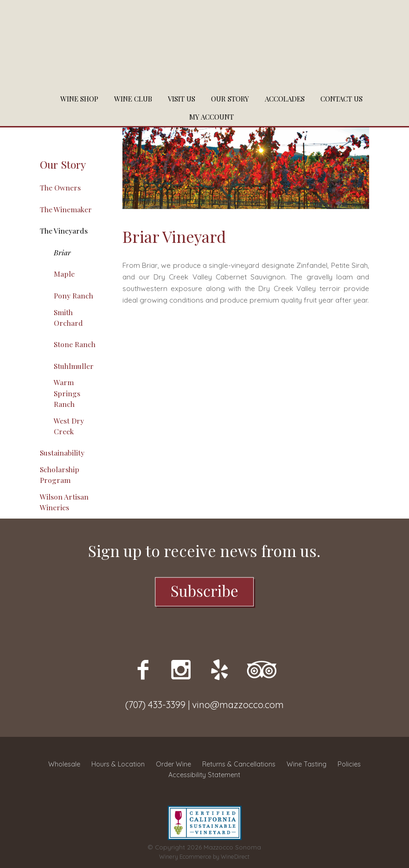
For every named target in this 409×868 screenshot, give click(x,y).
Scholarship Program (60, 475)
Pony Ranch (73, 295)
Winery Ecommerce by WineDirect (204, 857)
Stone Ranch (75, 344)
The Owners (60, 187)
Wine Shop (79, 99)
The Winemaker (66, 209)
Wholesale (64, 764)
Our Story (230, 99)
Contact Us (342, 99)
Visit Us (182, 99)
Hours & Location (118, 764)
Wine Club (133, 99)
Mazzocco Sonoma (204, 45)
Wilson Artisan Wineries (64, 502)
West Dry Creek (69, 426)
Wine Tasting (307, 764)
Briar (62, 252)
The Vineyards (64, 231)
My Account (211, 117)
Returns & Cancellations (239, 764)
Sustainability (62, 453)
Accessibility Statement (204, 775)
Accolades (285, 99)
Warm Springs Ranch (67, 393)
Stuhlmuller (74, 366)
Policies (349, 764)
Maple (64, 274)
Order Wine (173, 764)
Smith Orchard (68, 317)
